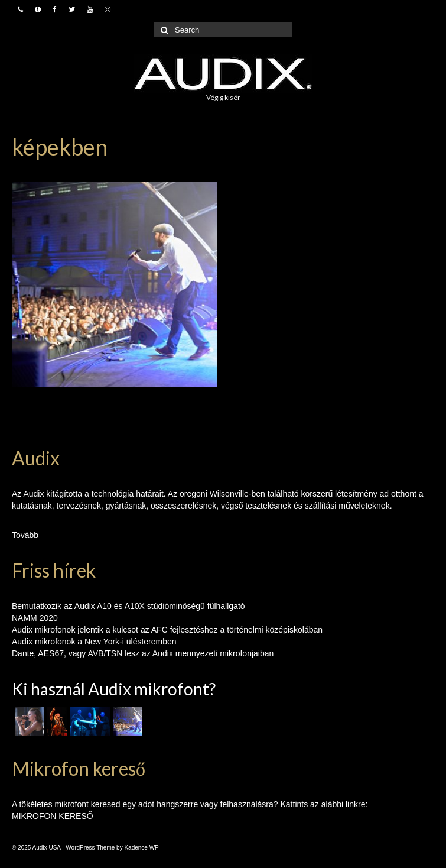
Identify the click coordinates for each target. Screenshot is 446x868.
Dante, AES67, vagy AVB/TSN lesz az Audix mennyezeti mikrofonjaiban (143, 653)
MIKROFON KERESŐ (53, 816)
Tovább (25, 535)
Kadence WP (141, 848)
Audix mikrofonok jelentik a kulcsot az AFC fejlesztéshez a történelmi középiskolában (167, 630)
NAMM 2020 (35, 618)
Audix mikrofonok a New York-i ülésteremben (94, 642)
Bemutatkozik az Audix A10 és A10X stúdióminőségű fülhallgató (128, 606)
